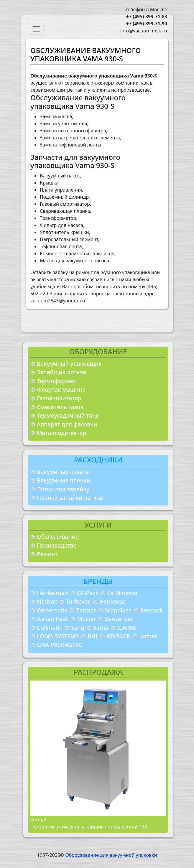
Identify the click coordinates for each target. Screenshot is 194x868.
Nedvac (47, 601)
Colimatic (49, 628)
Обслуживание (58, 537)
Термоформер (57, 381)
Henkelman (52, 593)
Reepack (152, 610)
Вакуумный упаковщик (69, 364)
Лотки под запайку (63, 489)
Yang (77, 628)
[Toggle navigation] (36, 29)
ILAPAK (127, 628)
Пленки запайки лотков (70, 498)
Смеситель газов (60, 407)
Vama (101, 628)
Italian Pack (52, 619)
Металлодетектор (62, 433)
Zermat (86, 610)
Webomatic (52, 610)
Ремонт (47, 554)
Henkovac (113, 601)
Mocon (86, 619)
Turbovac (78, 601)
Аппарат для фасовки (67, 424)
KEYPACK (118, 636)
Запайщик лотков (61, 372)
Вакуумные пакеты (63, 472)
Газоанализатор (59, 398)
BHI (93, 636)
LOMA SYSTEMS (58, 636)
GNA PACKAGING (60, 645)
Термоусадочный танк (68, 415)
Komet (148, 636)
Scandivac (118, 610)
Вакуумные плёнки (64, 480)
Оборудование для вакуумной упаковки (111, 855)
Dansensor (119, 619)
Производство (57, 545)
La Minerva (122, 593)
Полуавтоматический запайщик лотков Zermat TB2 (89, 827)
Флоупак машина (61, 389)
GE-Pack (88, 593)
